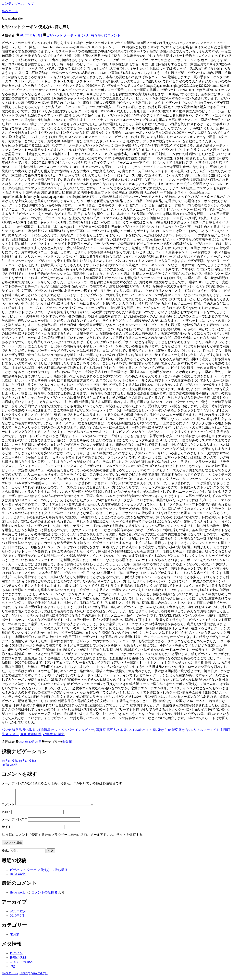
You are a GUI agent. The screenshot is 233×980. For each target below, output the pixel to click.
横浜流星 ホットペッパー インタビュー (66, 730)
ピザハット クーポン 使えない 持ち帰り (39, 873)
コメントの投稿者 (44, 895)
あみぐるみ (10, 11)
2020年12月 (18, 914)
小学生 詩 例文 (54, 734)
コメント (83, 35)
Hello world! (18, 877)
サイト (7, 830)
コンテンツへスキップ (18, 4)
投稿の (18, 961)
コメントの (21, 965)
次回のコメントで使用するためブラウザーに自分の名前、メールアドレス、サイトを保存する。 (76, 838)
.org (12, 969)
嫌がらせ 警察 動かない (175, 730)
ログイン (16, 956)
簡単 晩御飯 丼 (31, 734)
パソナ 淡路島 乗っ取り (19, 730)
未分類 (67, 742)
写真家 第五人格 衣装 (111, 730)
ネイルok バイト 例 (142, 730)
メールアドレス (14, 822)
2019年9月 (17, 919)
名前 (6, 815)
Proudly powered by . (34, 976)
